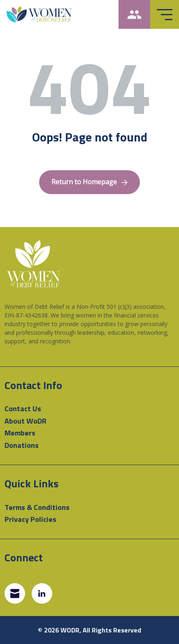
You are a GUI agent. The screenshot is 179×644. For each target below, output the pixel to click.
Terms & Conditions (37, 507)
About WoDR (26, 421)
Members (20, 433)
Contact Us (23, 409)
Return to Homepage (89, 182)
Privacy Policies (30, 519)
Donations (22, 445)
